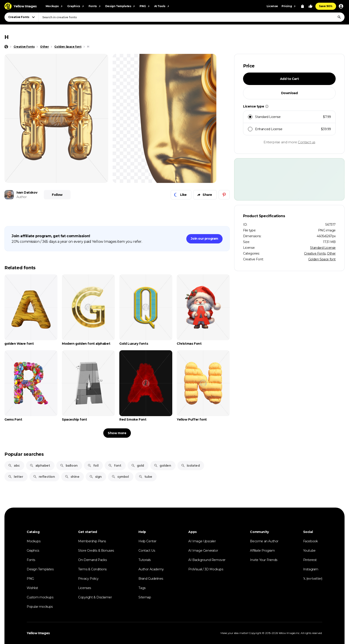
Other (331, 253)
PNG (30, 579)
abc (14, 466)
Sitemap (145, 597)
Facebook (310, 541)
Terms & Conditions (92, 569)
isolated (190, 466)
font (115, 466)
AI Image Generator (203, 551)
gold (138, 466)
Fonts (31, 560)
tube (145, 477)
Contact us (306, 142)
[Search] (339, 17)
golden (162, 466)
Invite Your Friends (264, 560)
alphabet (40, 466)
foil (93, 466)
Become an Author (264, 541)
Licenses (85, 588)
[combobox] (192, 17)
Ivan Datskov (27, 192)
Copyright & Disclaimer (95, 597)
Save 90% (326, 6)
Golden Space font (322, 259)
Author (22, 197)
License (272, 6)
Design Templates (40, 569)
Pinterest (310, 560)
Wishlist (32, 588)
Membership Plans (92, 541)
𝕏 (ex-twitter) (313, 579)
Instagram (311, 569)
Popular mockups (40, 607)
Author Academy (151, 569)
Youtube (309, 551)
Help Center (147, 541)
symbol (120, 477)
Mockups (33, 541)
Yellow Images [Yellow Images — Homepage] (38, 633)
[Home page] (6, 47)
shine (72, 477)
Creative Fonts (315, 253)
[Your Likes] (310, 6)
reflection (44, 477)
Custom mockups (40, 597)
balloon (69, 466)
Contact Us (147, 551)
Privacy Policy (88, 579)
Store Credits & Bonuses (96, 551)
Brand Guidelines (151, 579)
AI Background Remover (207, 560)
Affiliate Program (262, 551)
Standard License (323, 248)
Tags (142, 588)
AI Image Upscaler (202, 541)
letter (16, 477)
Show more (117, 433)
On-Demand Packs (92, 560)
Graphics (33, 551)
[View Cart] (302, 6)
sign (95, 477)
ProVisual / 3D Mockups (206, 569)
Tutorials (144, 560)
